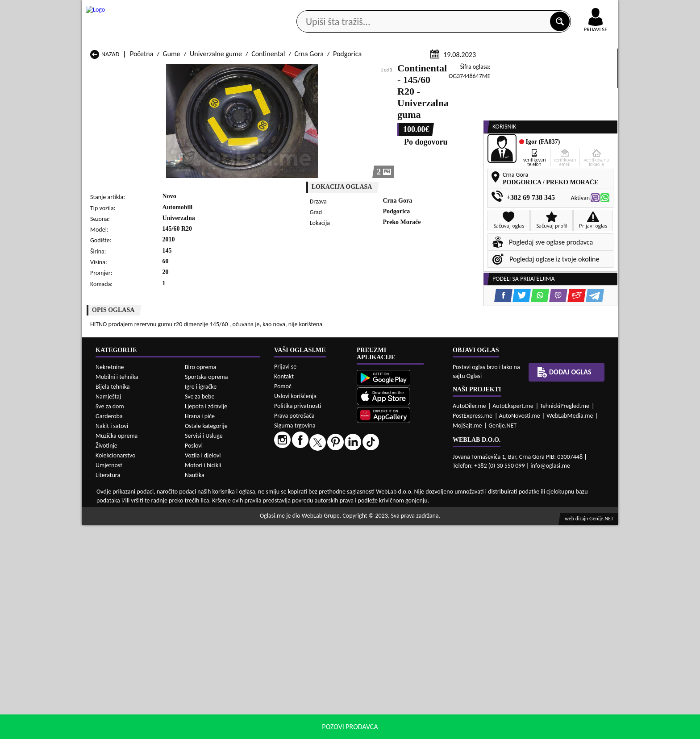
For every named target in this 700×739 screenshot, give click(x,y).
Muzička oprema (117, 650)
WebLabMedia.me (570, 630)
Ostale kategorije (206, 640)
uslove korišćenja (415, 730)
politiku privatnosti (464, 730)
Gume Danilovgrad (310, 505)
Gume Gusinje (400, 505)
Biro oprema (200, 581)
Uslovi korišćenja (295, 610)
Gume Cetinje (206, 505)
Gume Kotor (301, 514)
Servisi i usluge (452, 71)
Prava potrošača (294, 630)
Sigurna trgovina (295, 640)
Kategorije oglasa (140, 71)
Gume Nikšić (108, 522)
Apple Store (358, 8)
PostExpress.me (473, 630)
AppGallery (413, 9)
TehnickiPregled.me (565, 620)
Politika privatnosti (298, 620)
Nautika (195, 689)
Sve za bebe (200, 611)
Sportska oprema (206, 591)
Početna (142, 160)
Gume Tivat (396, 531)
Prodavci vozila (287, 71)
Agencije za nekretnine (371, 71)
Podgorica (347, 160)
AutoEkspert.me (513, 620)
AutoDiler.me (469, 620)
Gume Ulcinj (108, 539)
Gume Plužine (110, 531)
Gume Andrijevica (116, 497)
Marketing (466, 9)
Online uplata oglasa (577, 9)
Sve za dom (110, 621)
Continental (268, 160)
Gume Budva (109, 505)
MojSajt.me (467, 640)
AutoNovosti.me (520, 630)
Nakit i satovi (112, 640)
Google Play (301, 8)
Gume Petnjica (208, 522)
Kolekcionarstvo (115, 670)
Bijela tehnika (113, 601)
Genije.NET (502, 640)
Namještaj (108, 611)
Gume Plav (298, 522)
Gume (172, 160)
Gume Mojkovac (403, 514)
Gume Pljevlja (399, 522)
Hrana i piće (200, 630)
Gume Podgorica (210, 531)
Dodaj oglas (590, 71)
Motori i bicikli (203, 679)
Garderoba (109, 630)
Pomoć (283, 600)
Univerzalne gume (216, 160)
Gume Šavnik (205, 539)
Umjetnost (109, 679)
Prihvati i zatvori (527, 730)
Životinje (106, 660)
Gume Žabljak (303, 539)
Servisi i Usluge (204, 650)
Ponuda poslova (523, 71)
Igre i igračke (201, 601)
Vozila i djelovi (203, 670)
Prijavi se (285, 581)
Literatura (108, 689)
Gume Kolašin (206, 514)
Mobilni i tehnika (117, 591)
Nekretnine (110, 581)
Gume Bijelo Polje (405, 497)
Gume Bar (201, 497)
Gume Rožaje (302, 531)
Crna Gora (309, 160)
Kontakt (515, 8)
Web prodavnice (216, 71)
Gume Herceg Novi (117, 514)
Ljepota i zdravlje (206, 621)
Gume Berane (303, 497)
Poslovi (194, 660)
